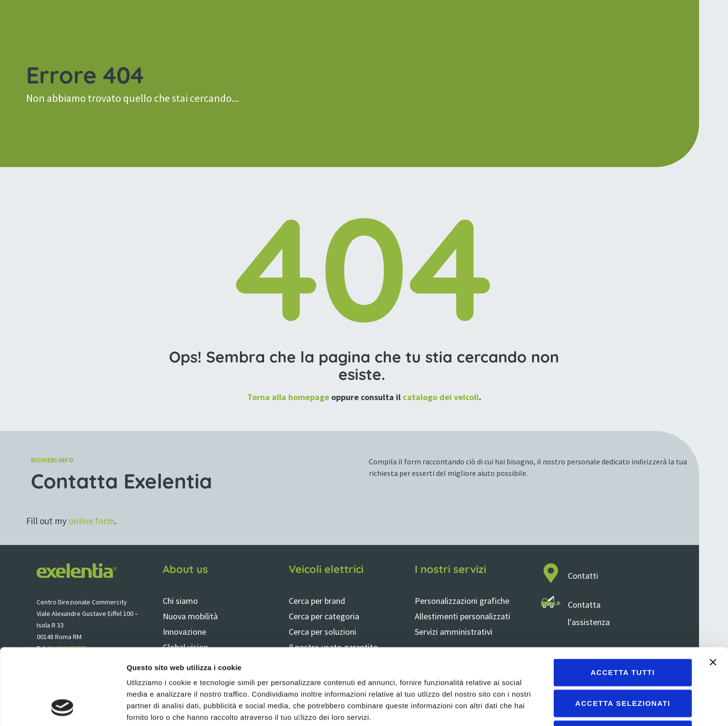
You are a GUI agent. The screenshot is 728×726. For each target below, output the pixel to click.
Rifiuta (623, 663)
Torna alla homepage (288, 397)
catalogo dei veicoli (441, 397)
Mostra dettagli (508, 707)
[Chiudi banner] (713, 591)
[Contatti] (551, 573)
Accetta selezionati (623, 632)
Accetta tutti (623, 601)
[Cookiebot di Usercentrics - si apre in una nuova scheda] (63, 707)
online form (91, 521)
